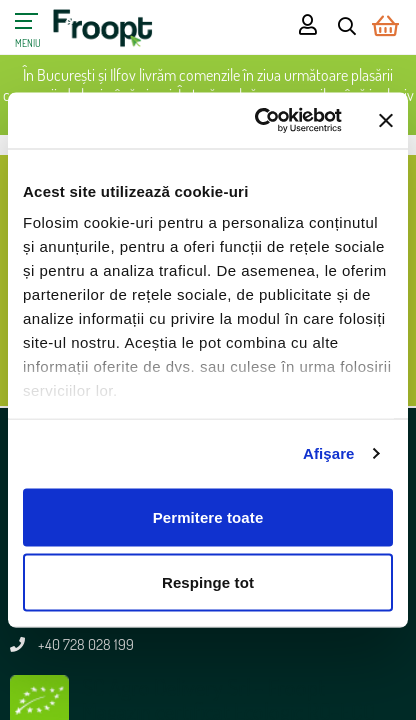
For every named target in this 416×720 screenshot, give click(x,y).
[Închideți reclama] (386, 120)
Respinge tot (208, 582)
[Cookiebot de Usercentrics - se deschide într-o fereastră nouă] (258, 121)
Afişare (329, 453)
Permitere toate (208, 516)
